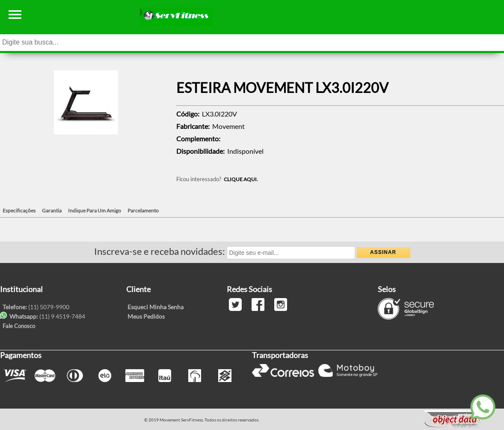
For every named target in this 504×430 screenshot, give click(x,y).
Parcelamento (143, 211)
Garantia (52, 211)
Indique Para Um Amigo (95, 211)
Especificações (19, 211)
